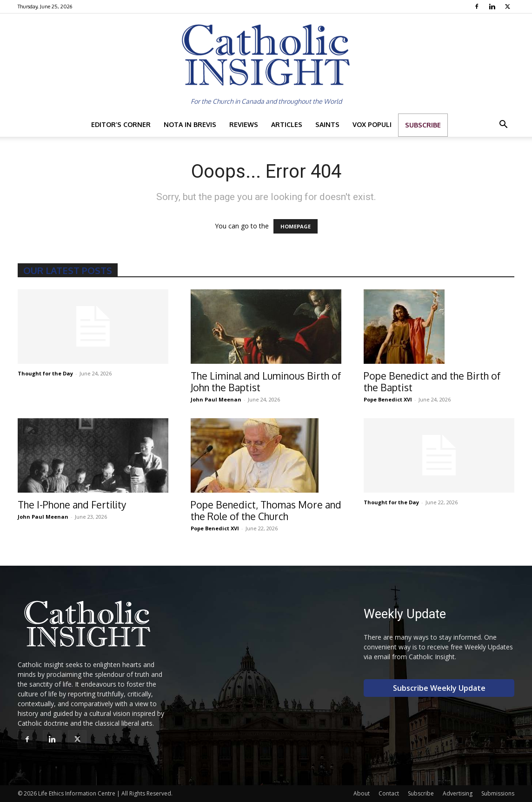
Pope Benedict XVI (388, 399)
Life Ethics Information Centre (77, 793)
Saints (327, 124)
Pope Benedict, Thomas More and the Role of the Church (266, 510)
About (362, 793)
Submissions (498, 793)
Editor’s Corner (121, 124)
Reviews (244, 124)
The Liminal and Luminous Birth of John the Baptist (266, 381)
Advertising (458, 793)
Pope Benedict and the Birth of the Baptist (432, 381)
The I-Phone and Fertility (72, 505)
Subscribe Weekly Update (439, 688)
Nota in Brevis (190, 124)
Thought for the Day (45, 373)
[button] (503, 125)
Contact (389, 793)
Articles (287, 124)
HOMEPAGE (296, 226)
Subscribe (423, 125)
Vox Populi (372, 124)
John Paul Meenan (216, 399)
